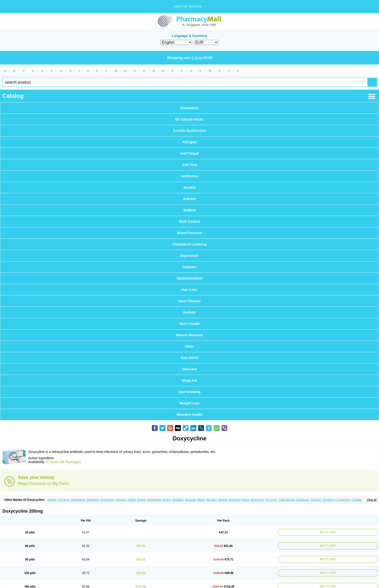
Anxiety (190, 187)
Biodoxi (223, 500)
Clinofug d (329, 500)
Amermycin (107, 500)
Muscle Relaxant (189, 335)
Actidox (52, 500)
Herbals (189, 312)
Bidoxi (201, 500)
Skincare (189, 369)
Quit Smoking (190, 392)
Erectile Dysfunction (189, 131)
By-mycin (272, 500)
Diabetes (189, 267)
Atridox (167, 500)
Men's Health (189, 324)
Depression (189, 256)
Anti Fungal (190, 153)
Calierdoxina (287, 500)
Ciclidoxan (303, 500)
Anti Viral (189, 165)
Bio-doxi (212, 500)
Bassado (191, 500)
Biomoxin (235, 500)
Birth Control (189, 222)
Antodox (121, 500)
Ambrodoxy (78, 500)
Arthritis (189, 199)
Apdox (132, 500)
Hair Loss (189, 290)
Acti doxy (64, 500)
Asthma (189, 210)
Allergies (189, 142)
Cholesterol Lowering (189, 244)
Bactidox (178, 500)
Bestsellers (190, 108)
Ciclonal (316, 500)
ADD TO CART (327, 532)
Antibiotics (189, 176)
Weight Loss (190, 403)
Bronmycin (258, 500)
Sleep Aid (189, 380)
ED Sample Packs (189, 119)
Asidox (141, 500)
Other (189, 346)
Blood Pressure (189, 233)
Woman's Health (189, 415)
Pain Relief (189, 358)
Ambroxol (93, 500)
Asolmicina (154, 500)
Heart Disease (190, 301)
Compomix (343, 500)
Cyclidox (357, 500)
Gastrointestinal (190, 278)
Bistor (246, 500)
